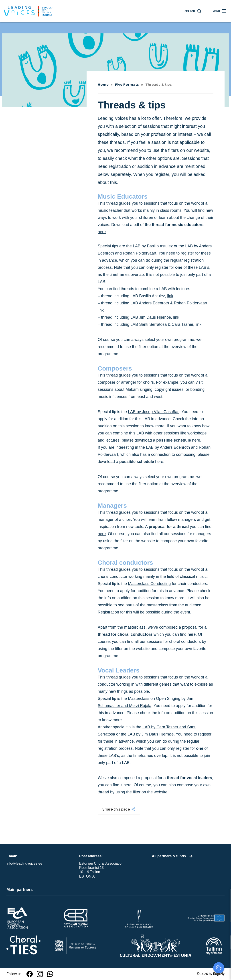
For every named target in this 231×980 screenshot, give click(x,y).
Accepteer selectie (193, 972)
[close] (224, 897)
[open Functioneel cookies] (224, 929)
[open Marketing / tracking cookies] (224, 943)
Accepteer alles (193, 959)
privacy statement (175, 914)
